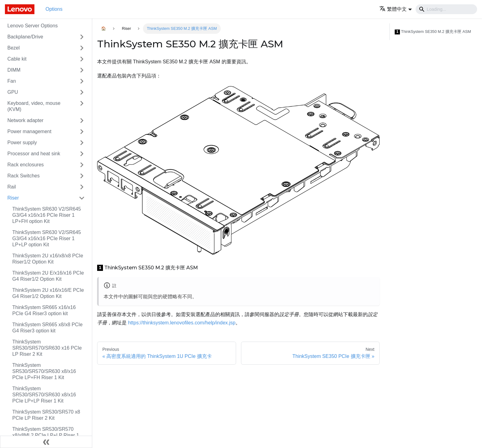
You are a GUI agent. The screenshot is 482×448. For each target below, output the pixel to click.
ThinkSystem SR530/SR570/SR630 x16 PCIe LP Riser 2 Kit (47, 348)
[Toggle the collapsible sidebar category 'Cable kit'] (82, 59)
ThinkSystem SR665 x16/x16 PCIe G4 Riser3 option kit (44, 310)
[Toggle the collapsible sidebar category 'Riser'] (82, 198)
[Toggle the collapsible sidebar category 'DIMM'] (82, 70)
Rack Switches (24, 176)
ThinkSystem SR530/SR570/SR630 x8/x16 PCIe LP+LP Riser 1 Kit (44, 395)
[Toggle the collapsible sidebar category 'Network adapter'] (82, 121)
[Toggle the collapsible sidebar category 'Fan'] (82, 81)
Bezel (14, 48)
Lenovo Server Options (33, 26)
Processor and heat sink (34, 154)
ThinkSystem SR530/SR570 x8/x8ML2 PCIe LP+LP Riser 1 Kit (46, 435)
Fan (12, 81)
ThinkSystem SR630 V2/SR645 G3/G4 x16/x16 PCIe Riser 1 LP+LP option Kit (47, 238)
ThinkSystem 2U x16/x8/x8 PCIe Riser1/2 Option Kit (48, 259)
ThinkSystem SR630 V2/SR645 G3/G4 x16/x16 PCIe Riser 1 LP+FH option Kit (47, 215)
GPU (13, 92)
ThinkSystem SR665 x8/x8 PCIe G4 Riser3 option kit (47, 328)
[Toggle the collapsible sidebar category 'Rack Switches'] (82, 176)
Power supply (22, 143)
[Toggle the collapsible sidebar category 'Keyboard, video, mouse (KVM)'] (82, 106)
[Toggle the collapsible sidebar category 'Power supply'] (82, 143)
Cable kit (17, 59)
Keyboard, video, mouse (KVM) (34, 106)
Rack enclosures (26, 165)
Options (54, 9)
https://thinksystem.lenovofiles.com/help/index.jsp (182, 323)
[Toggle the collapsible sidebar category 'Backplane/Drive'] (82, 37)
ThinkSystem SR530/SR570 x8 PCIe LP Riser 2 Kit (46, 415)
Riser (13, 198)
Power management (29, 131)
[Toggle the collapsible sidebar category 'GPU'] (82, 92)
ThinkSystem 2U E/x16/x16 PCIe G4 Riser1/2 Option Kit (48, 276)
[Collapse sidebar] (46, 442)
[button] (396, 9)
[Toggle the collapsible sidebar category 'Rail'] (82, 187)
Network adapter (25, 120)
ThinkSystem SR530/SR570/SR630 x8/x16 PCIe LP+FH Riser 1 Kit (44, 371)
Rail (12, 187)
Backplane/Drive (25, 37)
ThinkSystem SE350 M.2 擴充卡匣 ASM (433, 32)
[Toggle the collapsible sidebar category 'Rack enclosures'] (82, 165)
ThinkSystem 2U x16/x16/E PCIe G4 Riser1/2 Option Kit (48, 293)
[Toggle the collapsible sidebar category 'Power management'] (82, 132)
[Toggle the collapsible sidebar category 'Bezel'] (82, 48)
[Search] (446, 9)
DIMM (14, 70)
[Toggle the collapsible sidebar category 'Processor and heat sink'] (82, 154)
